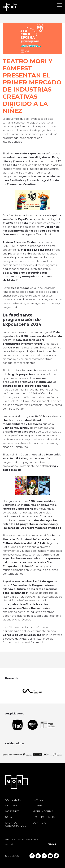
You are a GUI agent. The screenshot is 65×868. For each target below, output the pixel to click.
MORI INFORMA (43, 811)
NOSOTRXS (12, 811)
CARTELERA (13, 800)
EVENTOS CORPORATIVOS (16, 824)
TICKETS (38, 805)
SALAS (9, 817)
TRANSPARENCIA (44, 817)
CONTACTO (40, 823)
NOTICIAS (11, 805)
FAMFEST (38, 800)
